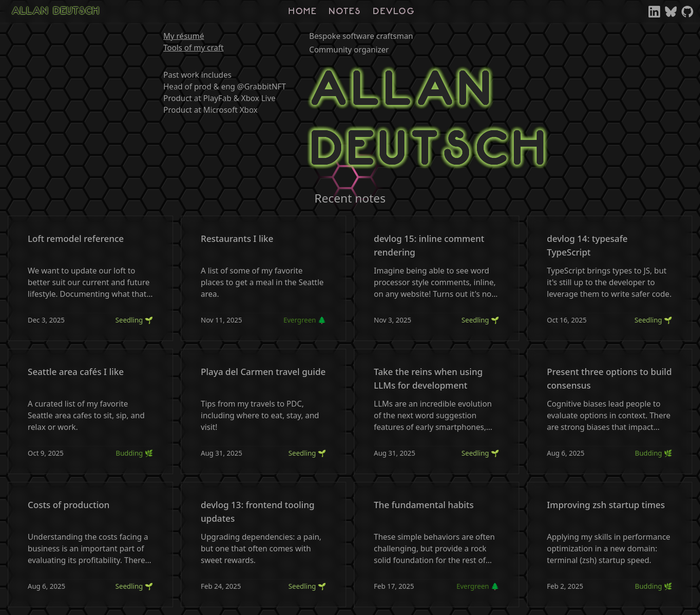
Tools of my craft (193, 48)
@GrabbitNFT (262, 86)
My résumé (184, 36)
